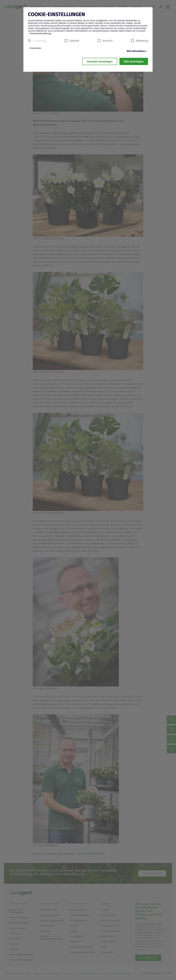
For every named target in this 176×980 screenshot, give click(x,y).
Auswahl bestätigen (100, 61)
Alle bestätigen (134, 61)
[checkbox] (29, 41)
